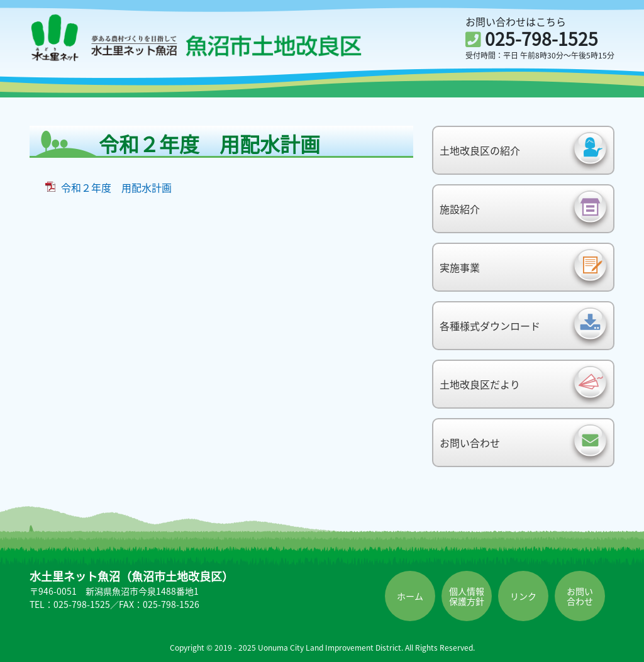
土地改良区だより (480, 384)
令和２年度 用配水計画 (116, 187)
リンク (523, 596)
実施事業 (460, 267)
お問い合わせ (470, 443)
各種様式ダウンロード (490, 326)
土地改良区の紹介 (480, 150)
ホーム (410, 596)
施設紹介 (460, 209)
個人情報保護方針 (467, 596)
